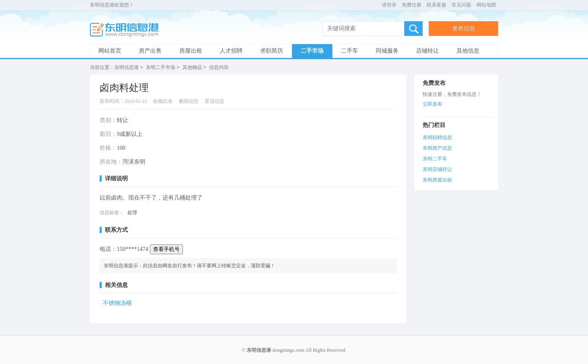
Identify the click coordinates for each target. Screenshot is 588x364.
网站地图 (486, 5)
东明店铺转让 (437, 169)
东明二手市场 (160, 67)
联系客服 (437, 5)
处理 (132, 212)
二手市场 (312, 51)
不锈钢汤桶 (117, 303)
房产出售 (150, 51)
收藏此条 (163, 101)
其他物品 (192, 67)
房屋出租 (191, 51)
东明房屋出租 (437, 180)
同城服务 (387, 51)
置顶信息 (214, 101)
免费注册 (412, 5)
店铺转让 (428, 51)
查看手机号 (166, 249)
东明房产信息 (437, 148)
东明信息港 (127, 30)
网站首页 (110, 51)
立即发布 (432, 104)
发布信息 (463, 28)
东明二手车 (435, 158)
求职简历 (272, 51)
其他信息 (468, 51)
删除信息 (189, 101)
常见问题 (461, 5)
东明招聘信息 (437, 137)
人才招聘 (231, 51)
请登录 (389, 5)
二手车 (350, 51)
